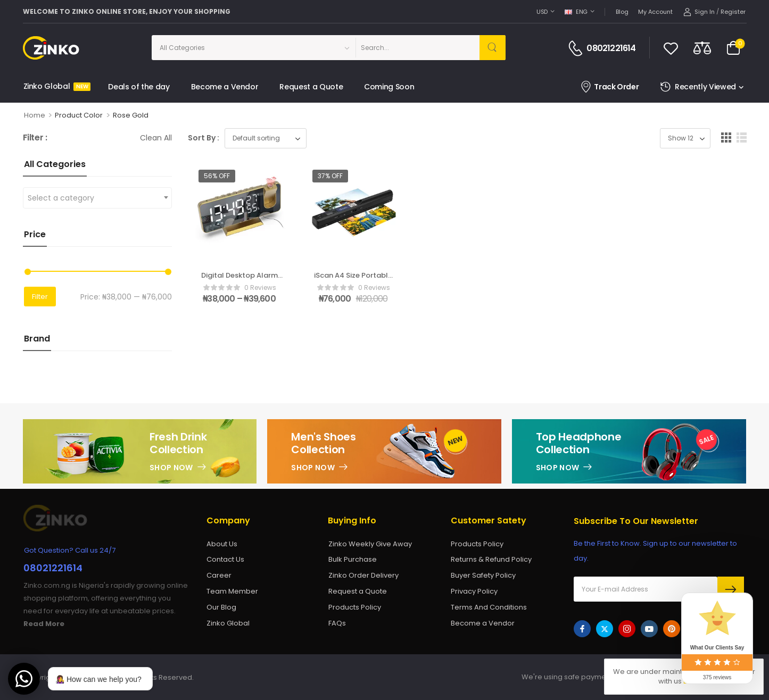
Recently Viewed (698, 87)
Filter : (35, 138)
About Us (222, 544)
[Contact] (577, 48)
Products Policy (355, 607)
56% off (217, 176)
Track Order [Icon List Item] (610, 87)
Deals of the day (139, 87)
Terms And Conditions (489, 607)
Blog (622, 12)
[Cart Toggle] (733, 48)
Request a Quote (311, 87)
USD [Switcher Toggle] (542, 12)
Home (35, 115)
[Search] (417, 48)
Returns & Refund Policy (491, 559)
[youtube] (649, 629)
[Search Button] (493, 48)
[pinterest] (672, 629)
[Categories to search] (253, 48)
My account (655, 12)
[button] (726, 137)
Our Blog (221, 607)
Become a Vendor (225, 87)
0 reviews (260, 287)
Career (219, 575)
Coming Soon (389, 87)
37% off (330, 176)
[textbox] (97, 198)
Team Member (232, 591)
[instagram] (627, 629)
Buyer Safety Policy (483, 575)
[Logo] (61, 48)
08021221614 (611, 48)
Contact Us (225, 559)
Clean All (156, 138)
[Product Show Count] (685, 138)
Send (731, 589)
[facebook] (582, 629)
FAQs (337, 623)
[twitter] (605, 629)
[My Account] (699, 12)
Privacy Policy (474, 591)
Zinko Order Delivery (363, 575)
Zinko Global (55, 86)
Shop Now (171, 468)
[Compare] (702, 48)
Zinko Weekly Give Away (370, 544)
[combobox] (97, 198)
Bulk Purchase (353, 559)
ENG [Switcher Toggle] (576, 12)
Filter (40, 297)
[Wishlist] (671, 48)
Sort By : (204, 138)
